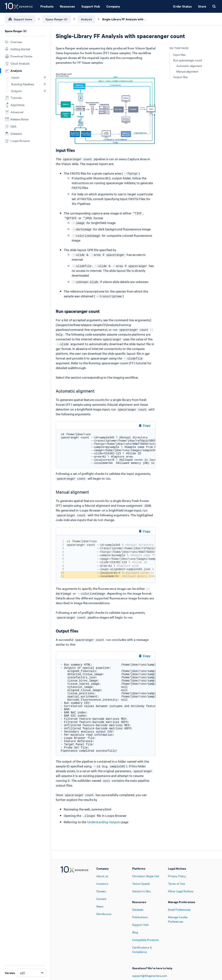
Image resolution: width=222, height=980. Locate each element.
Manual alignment (187, 71)
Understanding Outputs (104, 822)
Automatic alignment (189, 66)
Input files (179, 55)
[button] (45, 77)
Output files (180, 77)
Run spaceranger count (188, 60)
